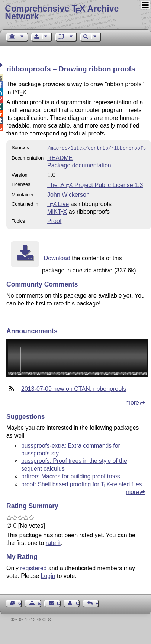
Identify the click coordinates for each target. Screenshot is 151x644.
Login (48, 575)
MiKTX (57, 211)
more (132, 402)
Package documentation (79, 165)
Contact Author (78, 603)
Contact (59, 603)
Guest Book (20, 603)
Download (57, 257)
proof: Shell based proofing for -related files (81, 483)
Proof (54, 220)
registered (33, 567)
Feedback (97, 603)
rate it (53, 542)
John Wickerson (68, 194)
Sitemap (39, 603)
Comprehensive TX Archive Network (62, 12)
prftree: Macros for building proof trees (71, 476)
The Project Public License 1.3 (95, 184)
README (60, 157)
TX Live (58, 203)
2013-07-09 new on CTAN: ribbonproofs (74, 388)
